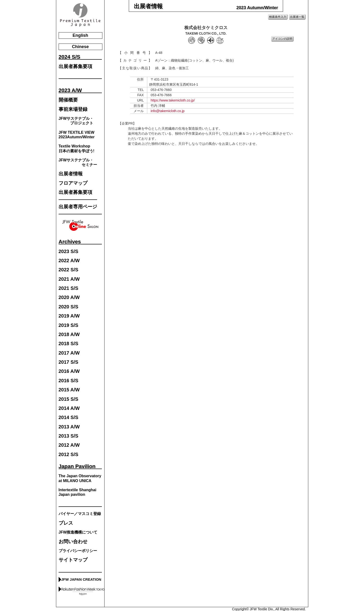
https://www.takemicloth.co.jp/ (173, 100)
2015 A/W (69, 390)
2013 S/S (68, 436)
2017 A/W (69, 353)
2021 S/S (68, 288)
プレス (66, 523)
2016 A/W (69, 371)
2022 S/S (68, 270)
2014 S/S (68, 417)
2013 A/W (69, 427)
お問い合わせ (73, 542)
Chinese (80, 47)
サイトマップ (73, 560)
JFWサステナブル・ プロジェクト (76, 121)
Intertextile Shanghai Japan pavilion (77, 492)
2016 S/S (68, 381)
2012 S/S (68, 455)
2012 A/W (69, 445)
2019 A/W (69, 316)
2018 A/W (69, 334)
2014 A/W (69, 408)
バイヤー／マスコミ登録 (80, 514)
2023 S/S (68, 251)
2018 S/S (68, 344)
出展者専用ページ (78, 207)
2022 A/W (69, 261)
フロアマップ (73, 183)
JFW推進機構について (78, 532)
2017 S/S (68, 362)
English (80, 35)
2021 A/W (69, 279)
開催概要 (68, 100)
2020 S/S (68, 307)
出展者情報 (71, 174)
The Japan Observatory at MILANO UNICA (80, 478)
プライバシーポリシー (78, 551)
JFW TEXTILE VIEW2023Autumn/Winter (77, 135)
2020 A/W (69, 297)
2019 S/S (68, 325)
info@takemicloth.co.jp (168, 111)
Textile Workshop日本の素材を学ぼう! (77, 148)
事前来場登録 (73, 109)
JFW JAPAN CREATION (81, 579)
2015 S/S (68, 399)
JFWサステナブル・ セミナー (78, 162)
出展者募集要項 (75, 67)
